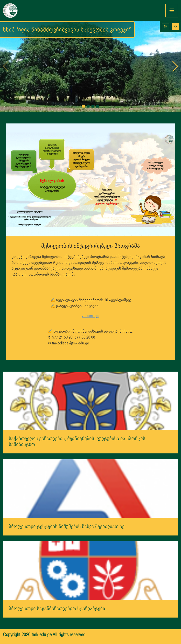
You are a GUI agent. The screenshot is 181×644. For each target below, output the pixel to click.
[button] (83, 106)
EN (165, 27)
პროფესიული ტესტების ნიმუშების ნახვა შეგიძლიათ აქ (67, 527)
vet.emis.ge (90, 316)
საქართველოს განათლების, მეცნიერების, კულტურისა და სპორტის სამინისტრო (77, 442)
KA (175, 27)
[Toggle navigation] (172, 11)
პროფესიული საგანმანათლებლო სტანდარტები (57, 609)
